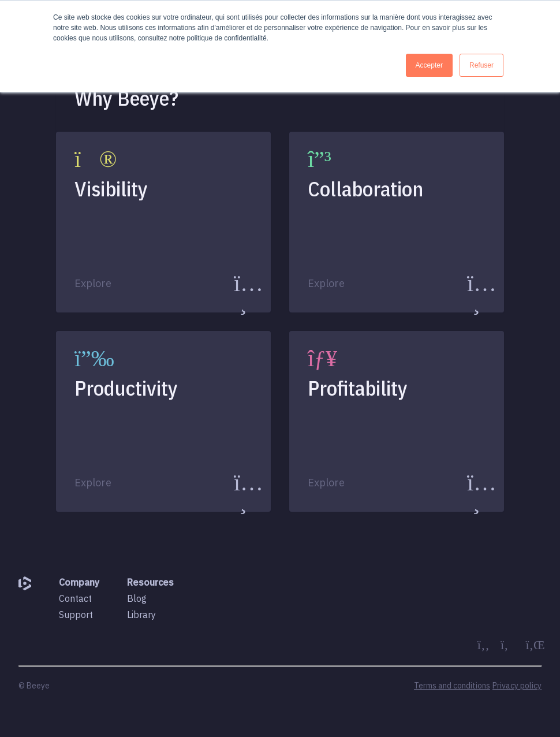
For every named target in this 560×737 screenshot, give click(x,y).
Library (141, 615)
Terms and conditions (452, 686)
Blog (137, 598)
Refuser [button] (481, 65)
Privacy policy (517, 686)
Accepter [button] (429, 65)
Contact (75, 598)
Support (76, 615)
